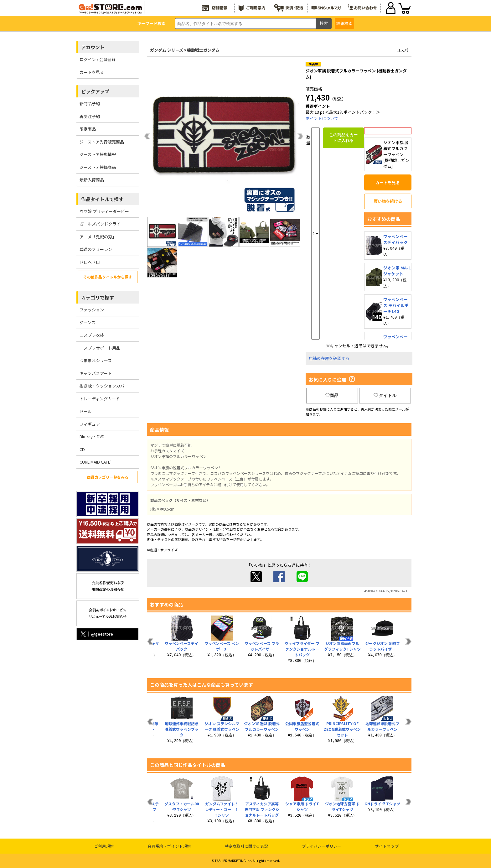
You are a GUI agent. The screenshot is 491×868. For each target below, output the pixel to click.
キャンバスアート (96, 373)
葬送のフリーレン (96, 249)
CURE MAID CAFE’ (96, 462)
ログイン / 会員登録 (98, 59)
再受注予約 (90, 116)
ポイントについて (322, 118)
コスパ (402, 50)
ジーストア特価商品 (98, 167)
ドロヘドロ (90, 262)
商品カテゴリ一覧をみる (108, 477)
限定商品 (88, 129)
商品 (332, 395)
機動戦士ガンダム (203, 50)
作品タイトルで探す (102, 199)
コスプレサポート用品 (100, 348)
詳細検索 (344, 23)
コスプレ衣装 (92, 335)
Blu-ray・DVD (92, 437)
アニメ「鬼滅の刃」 (98, 237)
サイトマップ (387, 846)
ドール (86, 411)
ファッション (92, 310)
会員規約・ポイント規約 (169, 846)
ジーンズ (88, 322)
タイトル (385, 395)
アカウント (93, 47)
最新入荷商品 (92, 180)
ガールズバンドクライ (100, 224)
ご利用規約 (104, 846)
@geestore (96, 634)
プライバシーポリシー (322, 846)
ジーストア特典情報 (98, 154)
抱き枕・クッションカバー (104, 386)
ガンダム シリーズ (167, 50)
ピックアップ (95, 91)
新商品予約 (90, 104)
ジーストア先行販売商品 (102, 142)
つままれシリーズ (96, 360)
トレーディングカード (100, 399)
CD (82, 449)
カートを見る (92, 72)
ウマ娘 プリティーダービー (104, 211)
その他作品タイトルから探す (108, 277)
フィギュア (90, 424)
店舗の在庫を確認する (329, 358)
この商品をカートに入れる (343, 138)
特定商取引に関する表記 (247, 846)
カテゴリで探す (98, 297)
